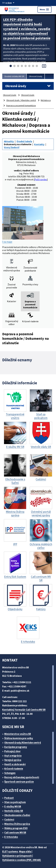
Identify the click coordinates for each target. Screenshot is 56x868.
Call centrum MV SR (15, 833)
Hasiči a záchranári (15, 764)
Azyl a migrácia (13, 756)
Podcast (9, 798)
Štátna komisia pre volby (19, 738)
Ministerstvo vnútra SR (18, 734)
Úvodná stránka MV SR (14, 76)
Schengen (10, 773)
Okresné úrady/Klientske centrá (23, 743)
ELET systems (10, 852)
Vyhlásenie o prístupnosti (17, 856)
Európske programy (16, 747)
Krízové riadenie (14, 769)
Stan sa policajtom (15, 802)
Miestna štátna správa (17, 824)
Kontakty (39, 144)
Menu (45, 9)
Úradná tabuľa (24, 141)
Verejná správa (13, 760)
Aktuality (9, 141)
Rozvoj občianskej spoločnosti (22, 777)
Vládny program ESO (16, 828)
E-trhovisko (11, 837)
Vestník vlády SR (14, 811)
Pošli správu (41, 179)
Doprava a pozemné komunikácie (21, 106)
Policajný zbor (12, 751)
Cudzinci (9, 820)
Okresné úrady (36, 76)
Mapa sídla (25, 852)
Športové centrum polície (19, 782)
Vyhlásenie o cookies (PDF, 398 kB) (22, 860)
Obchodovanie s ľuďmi (17, 815)
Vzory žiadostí (12, 147)
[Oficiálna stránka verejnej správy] (10, 3)
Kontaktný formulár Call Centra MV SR (24, 710)
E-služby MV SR (13, 806)
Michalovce (46, 100)
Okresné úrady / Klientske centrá (21, 100)
